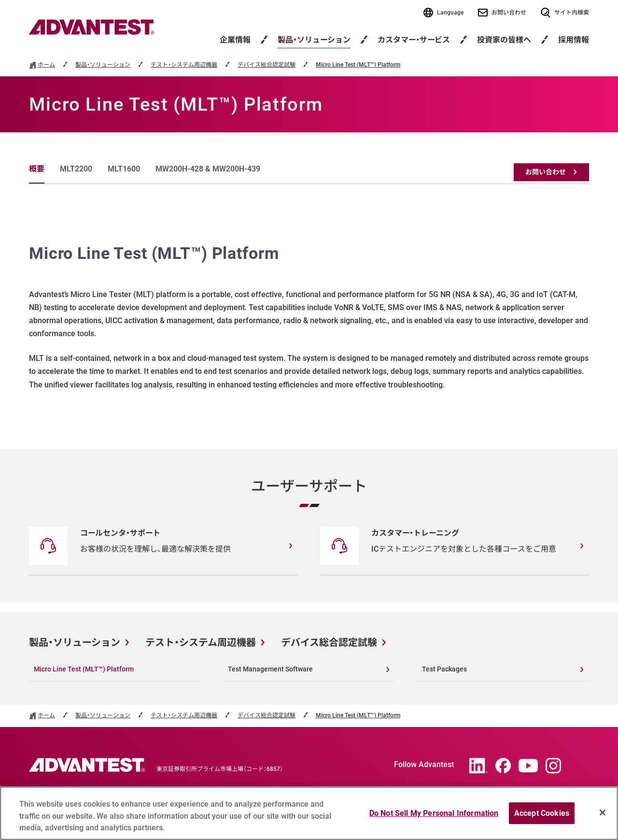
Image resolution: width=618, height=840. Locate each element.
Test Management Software (270, 669)
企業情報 (235, 40)
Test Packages (444, 669)
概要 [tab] (37, 169)
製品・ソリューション (314, 40)
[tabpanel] (309, 317)
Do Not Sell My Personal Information (434, 813)
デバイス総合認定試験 (267, 65)
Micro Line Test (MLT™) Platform (358, 65)
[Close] (603, 812)
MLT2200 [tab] (76, 169)
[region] (309, 813)
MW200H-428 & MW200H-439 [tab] (208, 169)
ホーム (46, 65)
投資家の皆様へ (504, 40)
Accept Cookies (542, 813)
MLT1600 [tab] (124, 169)
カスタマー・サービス (414, 40)
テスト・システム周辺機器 (184, 65)
